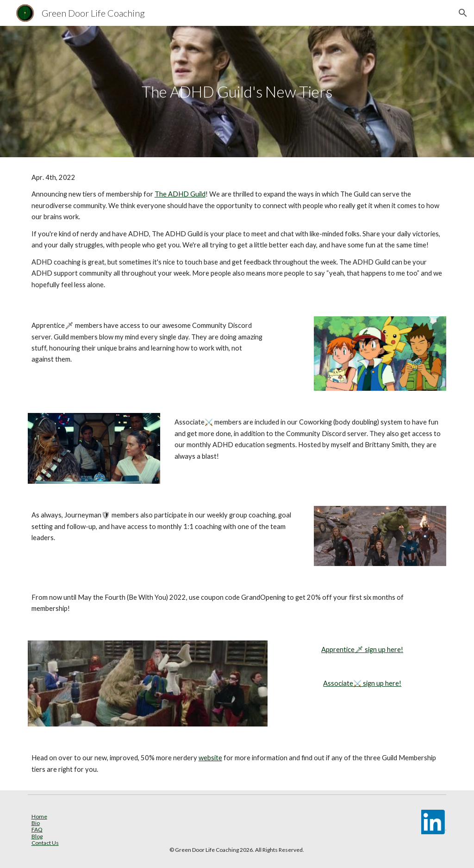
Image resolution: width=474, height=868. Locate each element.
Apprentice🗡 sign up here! (362, 649)
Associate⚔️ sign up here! (362, 683)
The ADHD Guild (180, 194)
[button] (463, 13)
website (210, 758)
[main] (237, 92)
